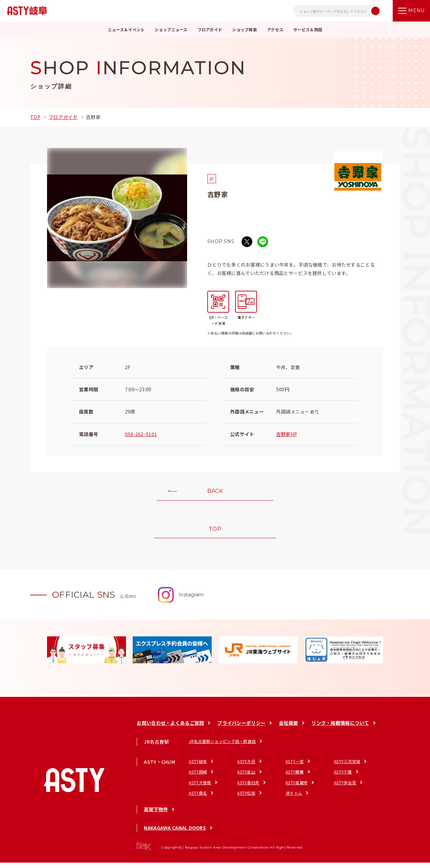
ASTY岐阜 (198, 766)
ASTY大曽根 (200, 787)
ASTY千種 (343, 777)
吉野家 (93, 117)
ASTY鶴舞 (295, 777)
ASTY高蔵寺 (297, 787)
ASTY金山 (246, 777)
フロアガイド (63, 117)
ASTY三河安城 (347, 766)
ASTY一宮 (295, 766)
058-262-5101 (141, 434)
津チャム (294, 798)
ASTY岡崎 (198, 777)
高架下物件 (156, 815)
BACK (215, 492)
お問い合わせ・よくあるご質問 (170, 728)
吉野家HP (287, 434)
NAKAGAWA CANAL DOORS (175, 833)
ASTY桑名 (198, 798)
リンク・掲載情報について (340, 728)
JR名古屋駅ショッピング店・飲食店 (222, 746)
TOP (35, 117)
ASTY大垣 (246, 766)
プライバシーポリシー (241, 728)
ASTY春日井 (248, 787)
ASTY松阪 (246, 798)
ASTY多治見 (345, 787)
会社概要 (288, 728)
